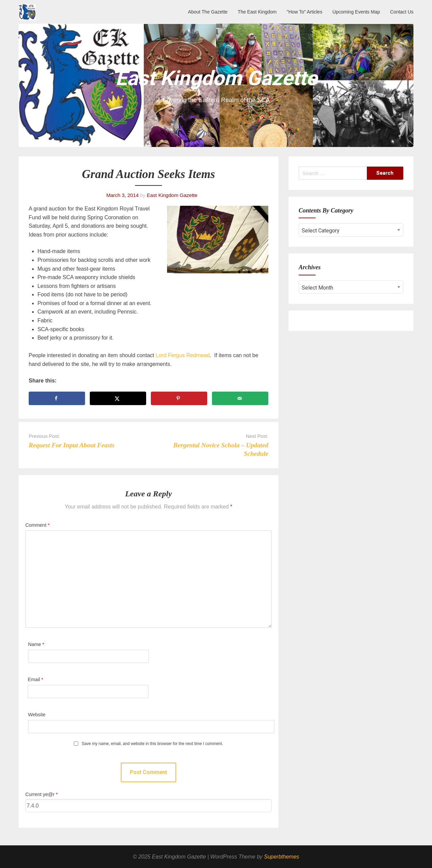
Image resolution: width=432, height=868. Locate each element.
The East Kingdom (257, 12)
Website (37, 715)
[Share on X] (118, 398)
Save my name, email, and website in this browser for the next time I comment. (152, 744)
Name (36, 644)
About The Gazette (208, 12)
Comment (37, 525)
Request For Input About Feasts (72, 445)
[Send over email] (240, 398)
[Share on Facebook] (57, 398)
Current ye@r (42, 794)
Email (35, 679)
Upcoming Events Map (356, 12)
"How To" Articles (305, 12)
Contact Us (402, 12)
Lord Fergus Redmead (182, 355)
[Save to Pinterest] (179, 398)
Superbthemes (281, 857)
